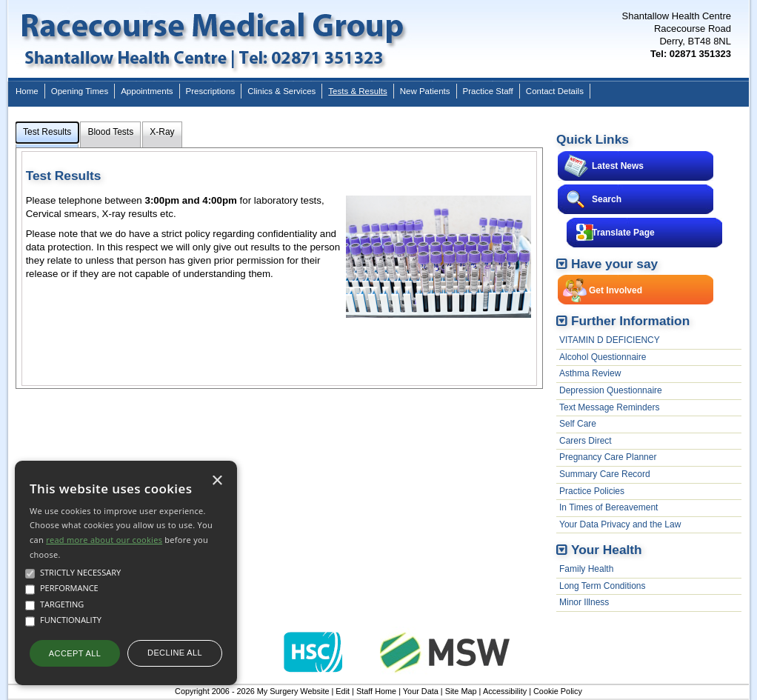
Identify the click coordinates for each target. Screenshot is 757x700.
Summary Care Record (605, 474)
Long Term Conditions (603, 586)
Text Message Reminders (609, 407)
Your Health (607, 550)
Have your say (614, 264)
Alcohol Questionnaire (603, 357)
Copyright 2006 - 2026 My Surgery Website (252, 691)
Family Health (586, 569)
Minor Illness (584, 602)
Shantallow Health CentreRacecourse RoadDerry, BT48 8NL (677, 35)
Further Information (630, 321)
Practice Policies (592, 491)
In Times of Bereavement (608, 507)
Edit (343, 691)
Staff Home (376, 691)
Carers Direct (586, 441)
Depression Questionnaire (611, 390)
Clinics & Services (281, 91)
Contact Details (555, 91)
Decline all (175, 653)
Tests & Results (357, 91)
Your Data (421, 691)
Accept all (75, 653)
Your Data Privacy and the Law (620, 524)
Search (607, 199)
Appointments (147, 91)
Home (27, 91)
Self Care (578, 424)
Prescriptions (211, 91)
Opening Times (80, 91)
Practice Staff (488, 91)
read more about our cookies (104, 540)
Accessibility (505, 691)
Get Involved (616, 290)
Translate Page (623, 233)
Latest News (618, 166)
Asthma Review (590, 373)
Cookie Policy (558, 691)
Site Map (461, 691)
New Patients (425, 91)
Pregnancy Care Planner (608, 457)
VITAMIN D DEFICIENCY (610, 340)
